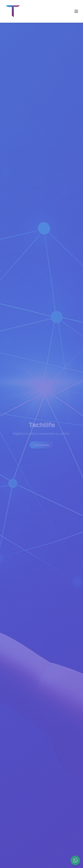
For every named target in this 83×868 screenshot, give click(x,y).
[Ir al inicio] (13, 11)
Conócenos (41, 445)
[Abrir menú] (76, 11)
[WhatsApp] (75, 860)
